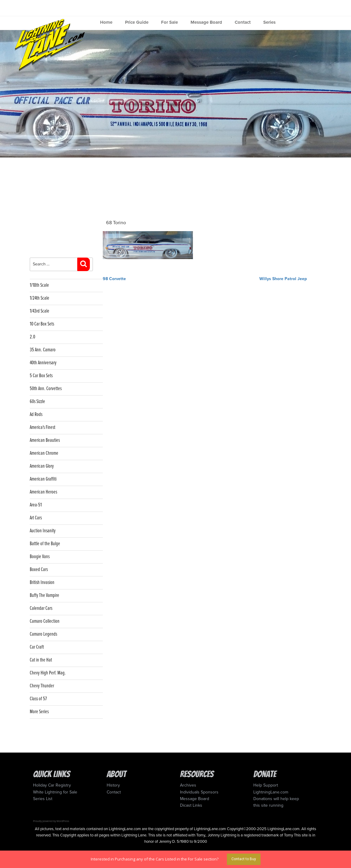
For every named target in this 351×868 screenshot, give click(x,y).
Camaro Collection (45, 621)
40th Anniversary (43, 363)
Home (106, 22)
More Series (39, 712)
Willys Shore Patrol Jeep (283, 279)
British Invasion (42, 583)
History (113, 785)
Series (269, 22)
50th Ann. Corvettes (46, 389)
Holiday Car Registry (52, 785)
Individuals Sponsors (199, 792)
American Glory (42, 466)
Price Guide (137, 22)
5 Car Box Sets (41, 376)
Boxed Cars (39, 570)
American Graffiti (43, 479)
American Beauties (45, 440)
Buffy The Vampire (44, 596)
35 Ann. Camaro (43, 350)
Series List (43, 799)
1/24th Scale (40, 298)
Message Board (206, 22)
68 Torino (116, 223)
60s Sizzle (37, 402)
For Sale (169, 22)
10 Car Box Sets (42, 324)
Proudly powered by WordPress (51, 821)
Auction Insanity (43, 531)
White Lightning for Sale (55, 792)
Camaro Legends (43, 634)
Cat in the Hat (41, 660)
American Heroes (43, 492)
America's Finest (43, 428)
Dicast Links (191, 805)
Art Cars (36, 518)
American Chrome (44, 453)
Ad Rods (36, 415)
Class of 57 (38, 699)
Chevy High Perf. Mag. (48, 673)
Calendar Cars (41, 608)
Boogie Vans (40, 557)
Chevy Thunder (42, 686)
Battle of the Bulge (45, 544)
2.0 (32, 337)
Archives (188, 785)
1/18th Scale (39, 285)
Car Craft (37, 647)
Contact (243, 22)
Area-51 (36, 505)
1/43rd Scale (40, 311)
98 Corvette (114, 279)
